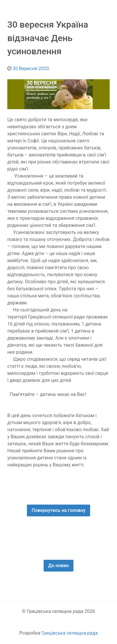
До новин (59, 565)
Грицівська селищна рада (69, 633)
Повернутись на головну (58, 510)
